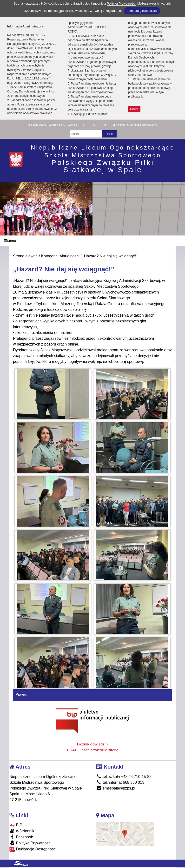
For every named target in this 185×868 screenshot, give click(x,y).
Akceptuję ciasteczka (142, 11)
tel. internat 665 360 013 (120, 782)
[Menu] (92, 241)
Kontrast (119, 125)
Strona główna (37, 125)
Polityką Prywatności (121, 3)
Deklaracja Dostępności (33, 849)
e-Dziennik (22, 831)
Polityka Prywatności (30, 843)
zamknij (134, 109)
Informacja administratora (142, 125)
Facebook (21, 837)
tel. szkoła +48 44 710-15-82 (124, 777)
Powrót (21, 695)
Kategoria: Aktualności (60, 256)
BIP (16, 825)
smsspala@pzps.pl (116, 788)
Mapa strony (57, 125)
